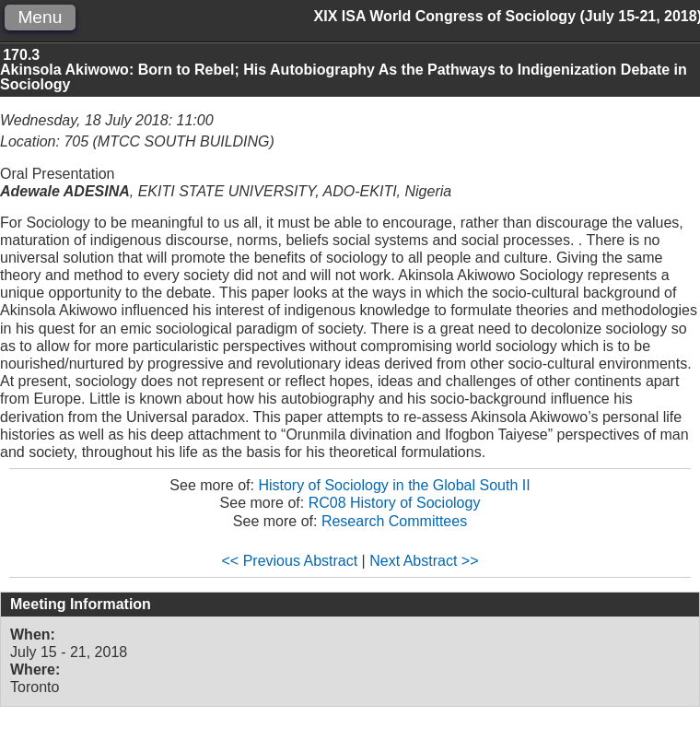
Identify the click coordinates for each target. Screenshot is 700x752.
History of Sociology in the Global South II (394, 485)
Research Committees (394, 521)
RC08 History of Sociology (395, 503)
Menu (40, 17)
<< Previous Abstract (290, 561)
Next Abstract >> (424, 561)
